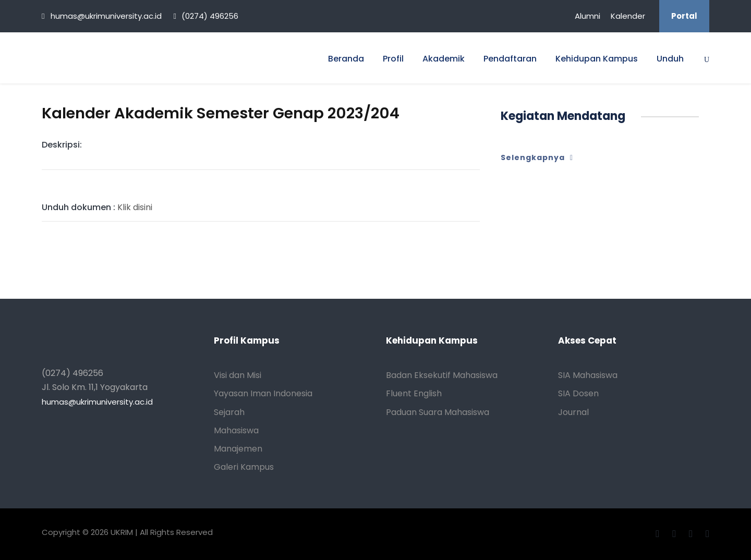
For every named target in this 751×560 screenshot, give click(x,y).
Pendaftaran (510, 59)
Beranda (346, 59)
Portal (684, 16)
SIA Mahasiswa (588, 375)
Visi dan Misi (238, 375)
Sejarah (229, 412)
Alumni (588, 16)
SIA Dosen (578, 393)
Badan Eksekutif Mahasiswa (442, 375)
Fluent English (414, 393)
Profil (393, 59)
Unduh (670, 59)
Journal (573, 412)
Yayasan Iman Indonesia (263, 393)
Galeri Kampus (244, 467)
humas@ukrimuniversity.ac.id (97, 402)
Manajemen (238, 449)
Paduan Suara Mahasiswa (438, 412)
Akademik (444, 59)
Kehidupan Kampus (597, 59)
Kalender (628, 16)
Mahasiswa (236, 430)
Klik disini (97, 207)
